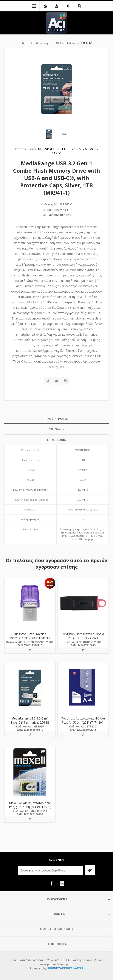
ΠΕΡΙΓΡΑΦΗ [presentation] (56, 429)
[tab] (56, 419)
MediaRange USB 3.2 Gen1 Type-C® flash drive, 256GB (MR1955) (30, 722)
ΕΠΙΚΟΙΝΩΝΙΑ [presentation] (56, 440)
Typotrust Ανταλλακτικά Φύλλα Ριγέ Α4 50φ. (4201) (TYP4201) (83, 720)
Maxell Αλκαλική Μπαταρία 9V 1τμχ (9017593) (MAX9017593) (30, 805)
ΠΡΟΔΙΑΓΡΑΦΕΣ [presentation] (57, 419)
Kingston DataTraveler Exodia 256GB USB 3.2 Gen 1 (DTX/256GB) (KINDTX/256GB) (83, 638)
